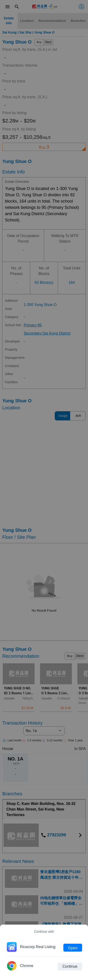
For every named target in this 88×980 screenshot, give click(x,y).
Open (73, 948)
